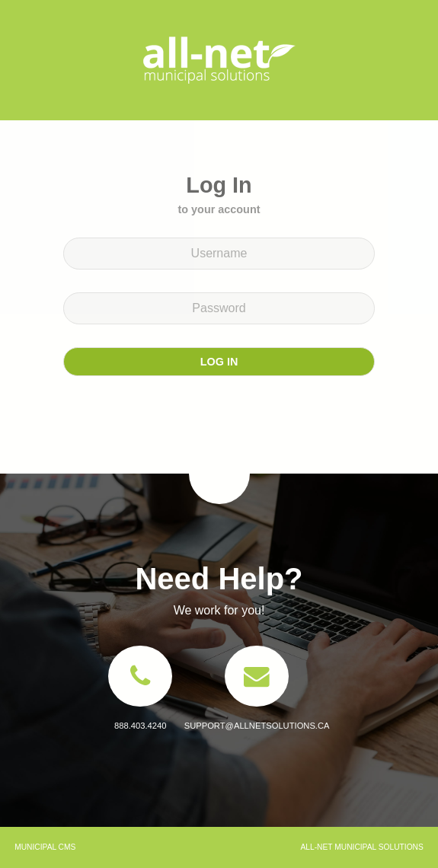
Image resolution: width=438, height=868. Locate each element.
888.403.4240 (140, 726)
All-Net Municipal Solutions (219, 60)
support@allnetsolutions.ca (257, 726)
